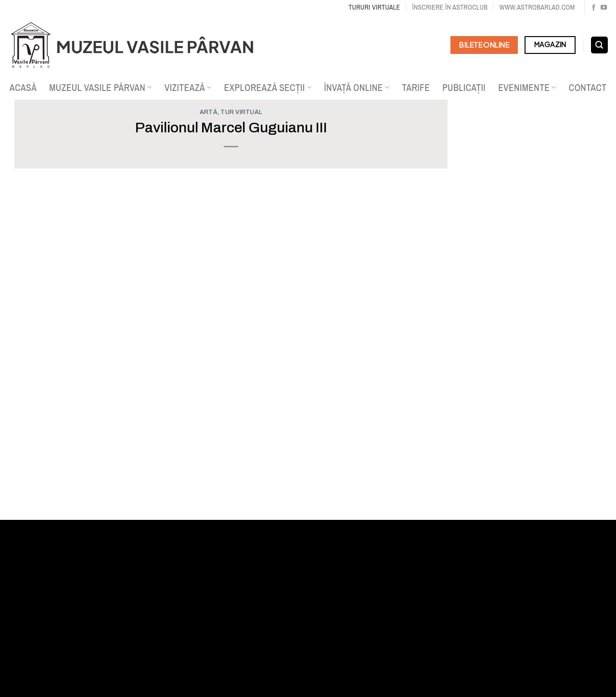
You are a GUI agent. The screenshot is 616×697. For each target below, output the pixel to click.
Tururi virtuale (374, 7)
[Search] (599, 45)
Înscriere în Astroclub (450, 7)
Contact (588, 88)
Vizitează (188, 88)
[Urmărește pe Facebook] (594, 8)
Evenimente (527, 88)
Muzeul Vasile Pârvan (100, 88)
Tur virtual (241, 112)
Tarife (416, 88)
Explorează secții (268, 88)
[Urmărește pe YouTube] (604, 8)
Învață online (357, 88)
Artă (209, 112)
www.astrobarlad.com (537, 7)
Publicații (464, 88)
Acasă (23, 88)
